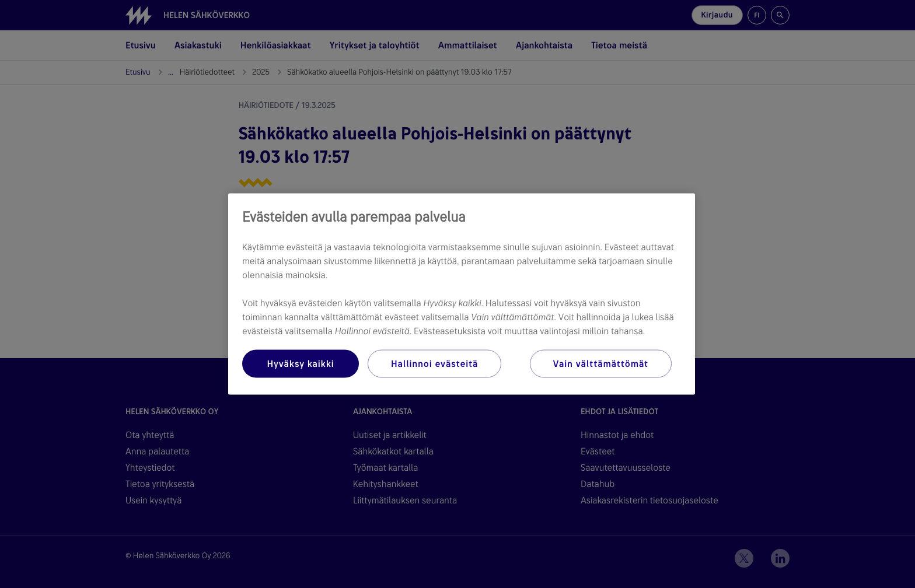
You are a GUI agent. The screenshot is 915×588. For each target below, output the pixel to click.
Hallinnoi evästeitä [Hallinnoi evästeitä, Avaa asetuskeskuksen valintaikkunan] (434, 364)
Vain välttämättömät (601, 364)
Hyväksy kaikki (300, 364)
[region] (462, 294)
